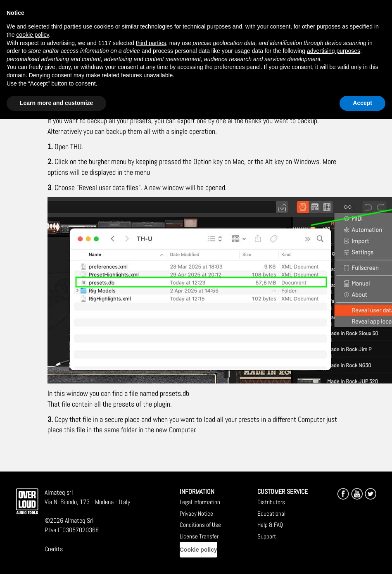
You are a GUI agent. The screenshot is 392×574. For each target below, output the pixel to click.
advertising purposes (334, 51)
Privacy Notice (196, 513)
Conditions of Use (200, 525)
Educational (271, 513)
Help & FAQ (270, 525)
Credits (54, 549)
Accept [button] (362, 103)
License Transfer (199, 536)
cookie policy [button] (32, 35)
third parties (151, 43)
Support (267, 536)
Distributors (271, 502)
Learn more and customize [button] (56, 103)
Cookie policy (198, 550)
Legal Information (200, 502)
